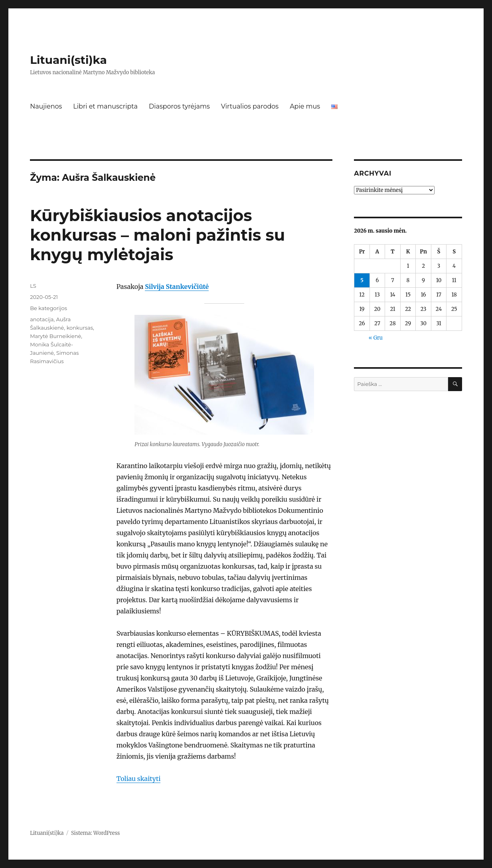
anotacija (42, 319)
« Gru (376, 338)
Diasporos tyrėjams (179, 106)
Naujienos (46, 106)
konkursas (80, 328)
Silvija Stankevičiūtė (177, 287)
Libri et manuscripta (105, 106)
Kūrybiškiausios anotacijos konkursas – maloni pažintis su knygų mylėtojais (157, 235)
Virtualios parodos (250, 106)
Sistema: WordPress (96, 833)
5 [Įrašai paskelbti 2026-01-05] (362, 280)
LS (33, 286)
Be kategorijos (48, 308)
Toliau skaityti (139, 779)
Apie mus (305, 106)
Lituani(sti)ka (68, 60)
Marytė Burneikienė (55, 336)
